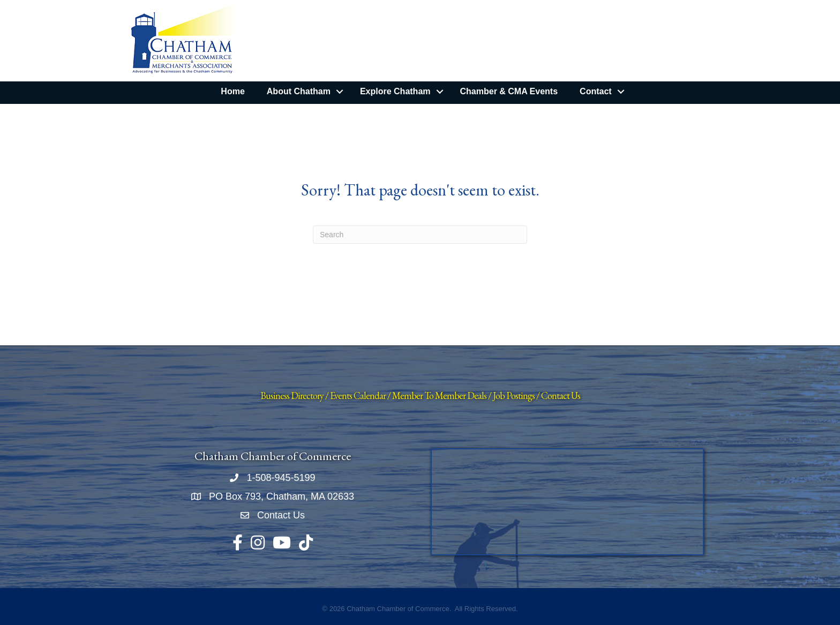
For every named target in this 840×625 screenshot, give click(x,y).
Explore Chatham (395, 91)
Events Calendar (358, 396)
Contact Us (561, 396)
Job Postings (514, 396)
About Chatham (299, 91)
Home (232, 91)
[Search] (420, 235)
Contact (596, 91)
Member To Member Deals (439, 396)
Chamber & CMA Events (509, 91)
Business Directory (292, 396)
